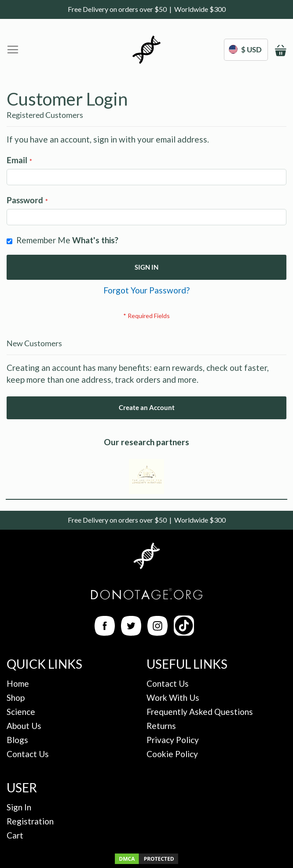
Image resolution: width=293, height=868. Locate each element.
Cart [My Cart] (15, 835)
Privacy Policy (173, 740)
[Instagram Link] (157, 632)
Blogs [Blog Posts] (17, 740)
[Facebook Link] (105, 632)
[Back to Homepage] (146, 557)
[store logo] (146, 50)
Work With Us (173, 698)
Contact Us (28, 754)
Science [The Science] (21, 712)
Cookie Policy (172, 754)
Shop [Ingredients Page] (16, 698)
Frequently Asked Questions (200, 712)
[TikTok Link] (184, 632)
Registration (30, 821)
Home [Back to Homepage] (18, 683)
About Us (24, 726)
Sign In (19, 807)
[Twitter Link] (131, 632)
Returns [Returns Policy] (161, 726)
